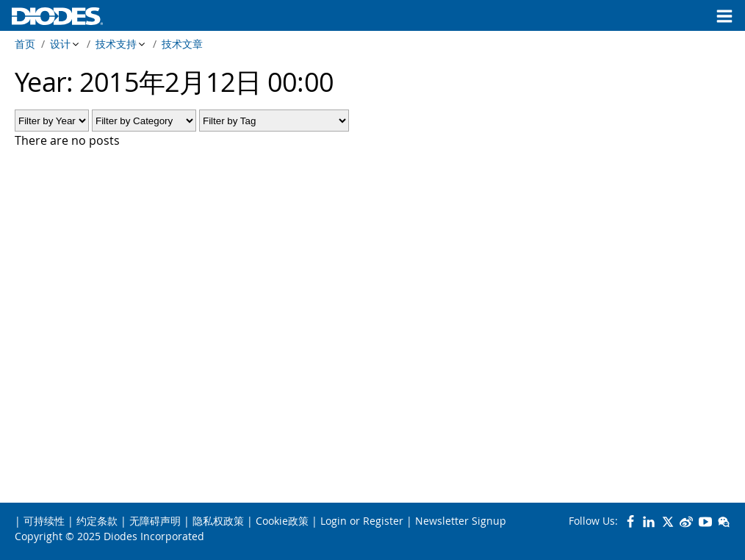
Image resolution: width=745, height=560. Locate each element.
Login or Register (362, 521)
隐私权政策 (218, 521)
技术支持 (116, 44)
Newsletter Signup (461, 521)
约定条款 (97, 521)
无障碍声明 (155, 521)
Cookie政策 (282, 521)
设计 (60, 44)
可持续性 (44, 521)
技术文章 (182, 44)
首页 (25, 44)
